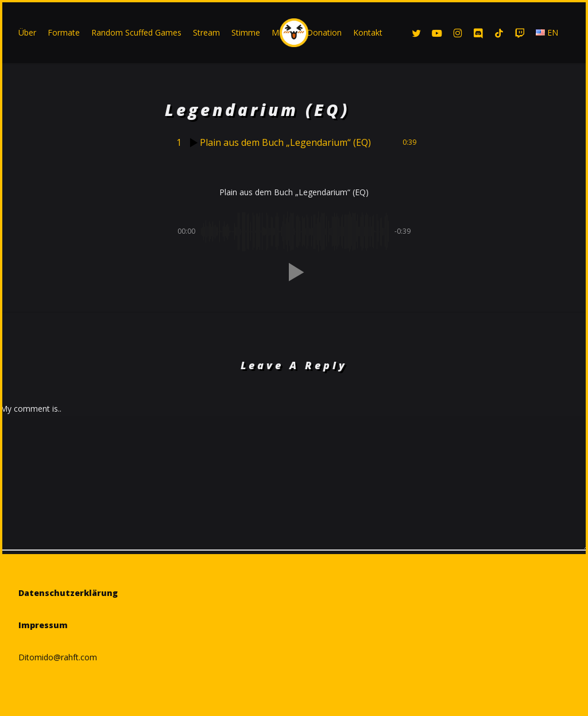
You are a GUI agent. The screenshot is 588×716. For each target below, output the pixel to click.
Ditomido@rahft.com (58, 657)
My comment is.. (31, 409)
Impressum (43, 625)
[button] (294, 272)
